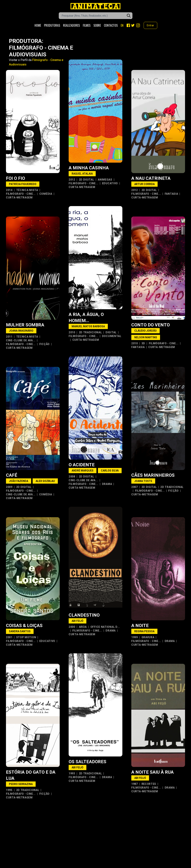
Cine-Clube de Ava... (21, 340)
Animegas (105, 180)
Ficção (44, 344)
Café (12, 475)
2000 (72, 627)
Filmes (87, 25)
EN (122, 25)
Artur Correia (144, 184)
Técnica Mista (27, 190)
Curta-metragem (19, 198)
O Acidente (82, 465)
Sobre (97, 25)
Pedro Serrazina (21, 784)
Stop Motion (26, 637)
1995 (9, 790)
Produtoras (52, 25)
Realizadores (71, 25)
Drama (107, 484)
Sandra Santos (20, 631)
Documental (112, 336)
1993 (72, 773)
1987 (135, 784)
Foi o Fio (15, 178)
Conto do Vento (151, 325)
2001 (9, 637)
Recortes (149, 784)
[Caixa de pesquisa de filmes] (96, 16)
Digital (111, 332)
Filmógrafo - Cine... (21, 194)
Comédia (46, 194)
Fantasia (171, 194)
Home (38, 25)
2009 (9, 487)
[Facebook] (128, 25)
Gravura (148, 637)
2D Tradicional (90, 332)
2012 (72, 180)
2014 (9, 190)
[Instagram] (138, 25)
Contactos (111, 25)
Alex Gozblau (45, 481)
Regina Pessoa (144, 631)
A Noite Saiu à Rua (152, 772)
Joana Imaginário (21, 331)
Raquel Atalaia (82, 174)
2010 (72, 332)
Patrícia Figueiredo (23, 184)
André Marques (83, 471)
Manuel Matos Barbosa (88, 326)
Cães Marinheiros (153, 475)
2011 (9, 337)
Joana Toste (143, 481)
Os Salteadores (87, 762)
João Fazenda (19, 481)
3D (143, 343)
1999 (135, 637)
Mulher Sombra (25, 325)
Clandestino (84, 615)
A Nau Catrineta (151, 178)
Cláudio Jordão (145, 331)
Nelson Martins (146, 337)
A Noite (140, 626)
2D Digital (87, 180)
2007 (135, 487)
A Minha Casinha (89, 168)
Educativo (110, 183)
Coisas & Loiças (24, 626)
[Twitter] (133, 25)
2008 (72, 477)
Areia (83, 627)
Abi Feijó (78, 621)
